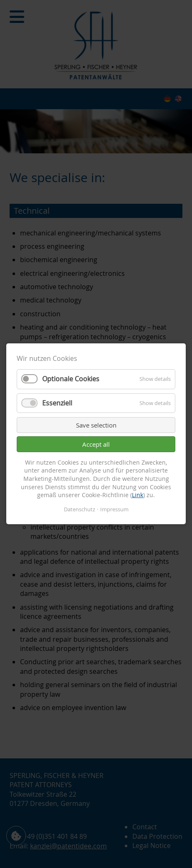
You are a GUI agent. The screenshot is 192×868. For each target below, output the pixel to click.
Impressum (114, 509)
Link (138, 495)
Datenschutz (80, 509)
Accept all (96, 444)
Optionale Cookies (71, 379)
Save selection (96, 425)
